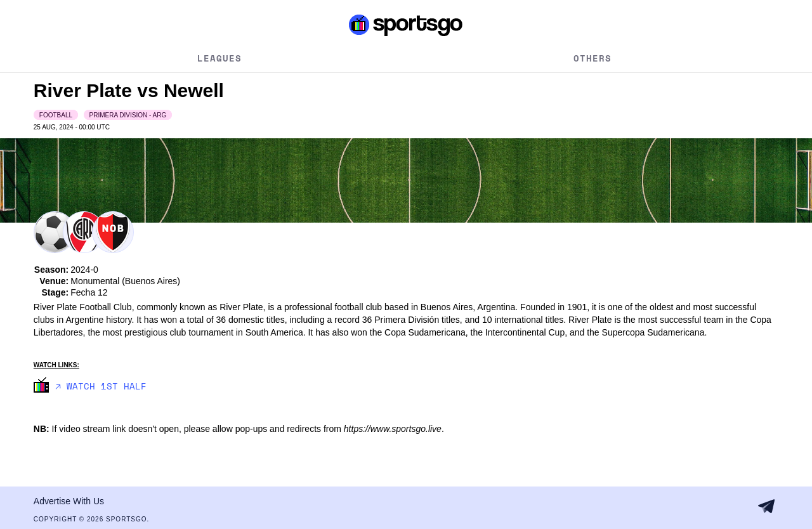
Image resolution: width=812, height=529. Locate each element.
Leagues (219, 58)
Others (593, 58)
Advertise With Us (69, 501)
